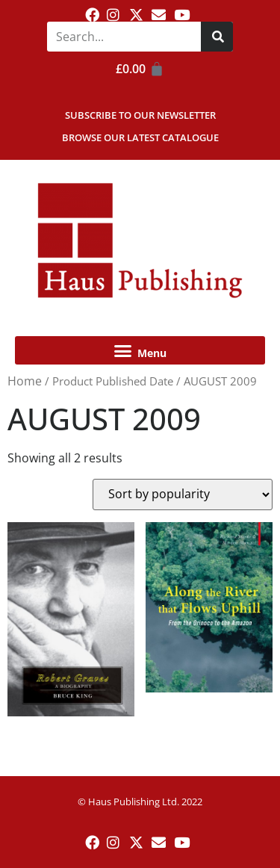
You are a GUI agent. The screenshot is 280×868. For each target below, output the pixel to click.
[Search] (217, 37)
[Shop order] (183, 495)
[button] (140, 350)
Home (25, 381)
